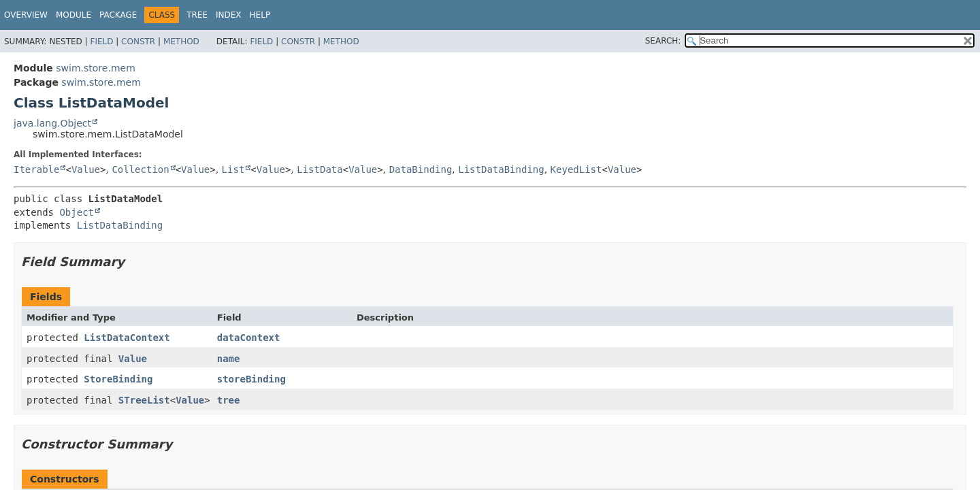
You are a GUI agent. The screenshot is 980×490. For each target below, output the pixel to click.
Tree (197, 15)
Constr (138, 42)
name (229, 359)
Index (229, 15)
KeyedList (576, 169)
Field (101, 42)
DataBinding (421, 169)
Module (73, 15)
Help (260, 15)
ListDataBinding (501, 169)
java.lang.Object (52, 123)
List (233, 169)
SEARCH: (663, 41)
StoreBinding (118, 379)
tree (229, 400)
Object (77, 212)
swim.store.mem (95, 68)
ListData (320, 169)
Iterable (36, 169)
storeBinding (251, 379)
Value (86, 169)
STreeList (144, 400)
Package (118, 15)
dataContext (249, 338)
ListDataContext (127, 338)
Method (181, 42)
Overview (26, 15)
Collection (140, 169)
